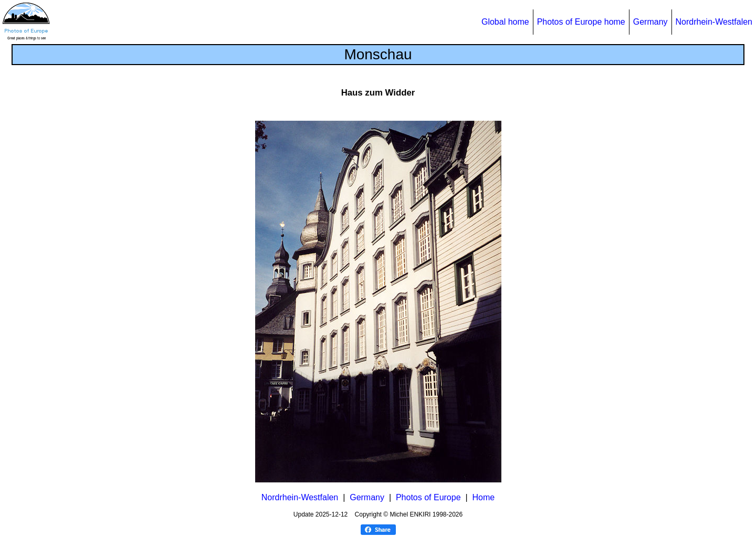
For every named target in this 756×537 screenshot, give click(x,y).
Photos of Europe (428, 497)
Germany (650, 22)
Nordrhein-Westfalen (714, 22)
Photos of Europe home (581, 22)
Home (484, 497)
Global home (505, 22)
